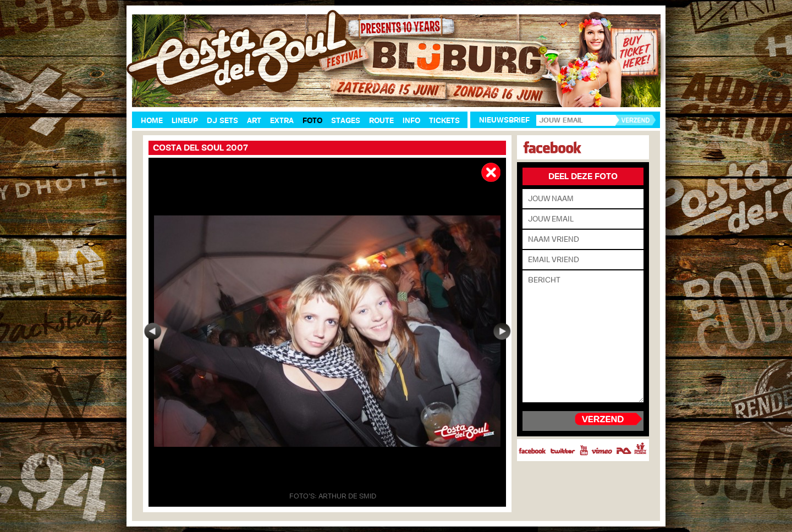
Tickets (444, 121)
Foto (312, 121)
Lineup (185, 121)
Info (411, 121)
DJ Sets (222, 121)
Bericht (583, 336)
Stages (346, 121)
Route (381, 121)
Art (254, 121)
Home (152, 121)
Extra (282, 121)
